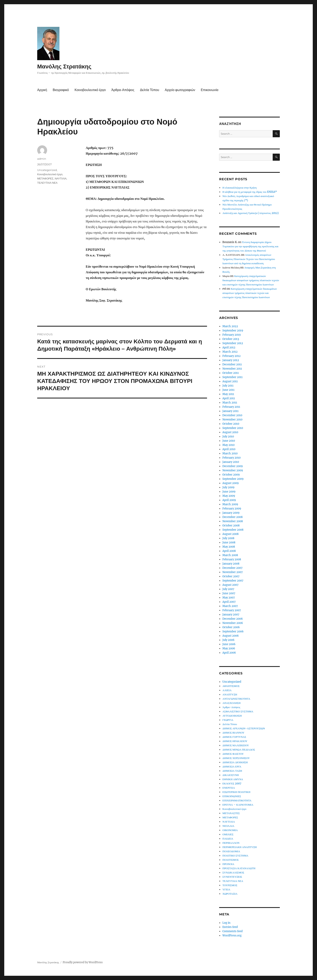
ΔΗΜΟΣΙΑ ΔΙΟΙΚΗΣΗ (235, 762)
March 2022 (230, 326)
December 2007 (232, 568)
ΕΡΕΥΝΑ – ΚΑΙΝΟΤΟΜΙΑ (238, 805)
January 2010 (231, 462)
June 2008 (229, 542)
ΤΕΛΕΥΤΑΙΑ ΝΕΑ (47, 183)
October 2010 (231, 424)
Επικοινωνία (210, 90)
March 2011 (230, 403)
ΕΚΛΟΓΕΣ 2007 (232, 783)
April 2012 (229, 347)
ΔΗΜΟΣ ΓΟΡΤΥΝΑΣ (234, 737)
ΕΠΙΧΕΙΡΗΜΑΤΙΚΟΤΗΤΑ (237, 800)
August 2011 (230, 381)
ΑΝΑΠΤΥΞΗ (230, 694)
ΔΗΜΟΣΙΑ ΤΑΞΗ (232, 771)
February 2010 (231, 458)
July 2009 (228, 487)
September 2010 (233, 428)
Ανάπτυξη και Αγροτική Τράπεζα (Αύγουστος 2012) (250, 213)
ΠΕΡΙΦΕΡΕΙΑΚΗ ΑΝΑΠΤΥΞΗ (240, 847)
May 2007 (229, 598)
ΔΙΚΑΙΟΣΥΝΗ (231, 775)
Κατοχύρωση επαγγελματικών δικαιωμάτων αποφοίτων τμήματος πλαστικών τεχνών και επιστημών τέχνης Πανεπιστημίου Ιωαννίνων (251, 280)
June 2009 (229, 492)
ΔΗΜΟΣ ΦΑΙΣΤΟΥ (233, 754)
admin (42, 159)
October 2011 (231, 373)
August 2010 (230, 432)
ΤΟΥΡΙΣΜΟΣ (230, 885)
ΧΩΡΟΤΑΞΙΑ (230, 894)
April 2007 (229, 602)
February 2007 (232, 610)
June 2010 (229, 441)
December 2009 (233, 466)
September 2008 (233, 530)
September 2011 (232, 377)
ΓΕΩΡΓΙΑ (228, 720)
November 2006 (233, 623)
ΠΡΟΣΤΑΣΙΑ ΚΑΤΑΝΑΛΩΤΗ (239, 868)
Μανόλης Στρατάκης (64, 66)
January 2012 (231, 360)
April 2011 (229, 398)
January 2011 (230, 411)
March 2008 (230, 555)
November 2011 (232, 369)
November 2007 (233, 572)
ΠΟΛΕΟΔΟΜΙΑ (231, 851)
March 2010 (230, 453)
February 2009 (232, 509)
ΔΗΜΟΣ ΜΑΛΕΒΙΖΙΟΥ (236, 745)
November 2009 (233, 470)
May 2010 (228, 445)
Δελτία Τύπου (150, 90)
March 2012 (230, 352)
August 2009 (231, 483)
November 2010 (232, 420)
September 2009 (233, 479)
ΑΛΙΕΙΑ (227, 690)
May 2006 (229, 648)
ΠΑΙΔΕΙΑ (228, 839)
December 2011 (232, 364)
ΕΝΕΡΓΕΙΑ (229, 788)
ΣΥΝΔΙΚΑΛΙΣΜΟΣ (233, 873)
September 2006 (233, 631)
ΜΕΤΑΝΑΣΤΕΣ (231, 813)
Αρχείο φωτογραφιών (180, 90)
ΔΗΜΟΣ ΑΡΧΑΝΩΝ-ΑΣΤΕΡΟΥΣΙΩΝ (244, 728)
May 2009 (229, 496)
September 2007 (233, 581)
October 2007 (231, 576)
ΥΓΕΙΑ (226, 889)
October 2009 (231, 475)
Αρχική (42, 90)
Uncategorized (47, 170)
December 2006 (233, 619)
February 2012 (231, 356)
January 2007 (231, 615)
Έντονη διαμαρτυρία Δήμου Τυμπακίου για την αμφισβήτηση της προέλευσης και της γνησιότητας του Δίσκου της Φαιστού (250, 246)
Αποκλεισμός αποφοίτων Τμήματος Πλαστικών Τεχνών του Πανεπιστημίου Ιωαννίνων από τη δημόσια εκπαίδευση (249, 259)
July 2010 (228, 437)
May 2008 (229, 547)
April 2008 (229, 551)
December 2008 (232, 517)
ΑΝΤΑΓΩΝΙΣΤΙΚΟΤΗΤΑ (236, 699)
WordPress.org (232, 935)
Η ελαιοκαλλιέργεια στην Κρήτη (239, 188)
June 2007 (229, 593)
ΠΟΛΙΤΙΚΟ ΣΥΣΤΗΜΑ (235, 856)
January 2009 (231, 513)
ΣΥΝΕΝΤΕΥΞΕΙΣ (232, 877)
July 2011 (228, 386)
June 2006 (229, 644)
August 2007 (230, 585)
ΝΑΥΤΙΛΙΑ (61, 178)
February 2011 (231, 407)
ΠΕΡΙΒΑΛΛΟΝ (231, 843)
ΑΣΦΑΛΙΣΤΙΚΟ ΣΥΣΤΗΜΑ (238, 711)
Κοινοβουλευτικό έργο (90, 90)
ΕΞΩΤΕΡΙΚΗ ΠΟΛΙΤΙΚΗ (236, 792)
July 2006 (228, 640)
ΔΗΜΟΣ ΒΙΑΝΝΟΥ (233, 733)
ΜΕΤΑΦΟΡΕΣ (45, 178)
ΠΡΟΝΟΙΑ (228, 864)
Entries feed (230, 927)
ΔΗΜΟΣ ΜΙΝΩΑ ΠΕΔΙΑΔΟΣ (239, 750)
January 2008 (231, 564)
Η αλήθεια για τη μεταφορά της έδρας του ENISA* (249, 192)
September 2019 (233, 331)
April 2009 (229, 500)
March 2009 (230, 504)
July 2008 (228, 538)
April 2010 (229, 449)
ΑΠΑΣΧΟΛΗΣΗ (231, 703)
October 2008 (231, 526)
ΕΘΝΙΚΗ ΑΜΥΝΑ (233, 779)
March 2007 (230, 606)
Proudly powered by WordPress (83, 962)
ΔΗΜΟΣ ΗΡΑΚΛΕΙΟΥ (235, 741)
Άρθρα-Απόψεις (123, 90)
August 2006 (231, 636)
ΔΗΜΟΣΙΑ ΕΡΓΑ (232, 767)
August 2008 (230, 534)
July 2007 (228, 589)
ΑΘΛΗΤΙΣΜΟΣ (231, 686)
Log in (226, 923)
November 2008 (233, 521)
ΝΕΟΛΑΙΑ (228, 826)
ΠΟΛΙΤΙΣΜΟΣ (230, 860)
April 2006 (229, 653)
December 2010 (232, 415)
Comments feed (232, 931)
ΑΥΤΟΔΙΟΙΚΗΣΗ (232, 716)
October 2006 (231, 627)
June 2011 (228, 390)
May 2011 (228, 394)
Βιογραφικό (61, 90)
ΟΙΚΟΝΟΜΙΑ (230, 830)
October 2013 (231, 339)
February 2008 (232, 559)
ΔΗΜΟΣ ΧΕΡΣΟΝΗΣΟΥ (236, 758)
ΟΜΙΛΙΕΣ (228, 834)
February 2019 (232, 335)
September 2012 (233, 343)
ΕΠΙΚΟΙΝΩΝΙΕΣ (232, 796)
